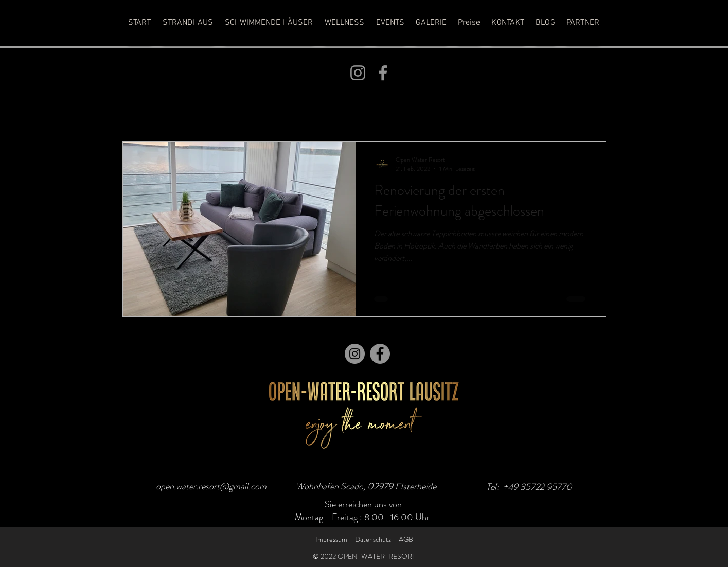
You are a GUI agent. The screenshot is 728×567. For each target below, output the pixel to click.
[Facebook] (383, 73)
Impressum (331, 539)
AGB (406, 539)
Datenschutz (373, 539)
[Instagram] (358, 73)
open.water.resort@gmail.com (211, 486)
